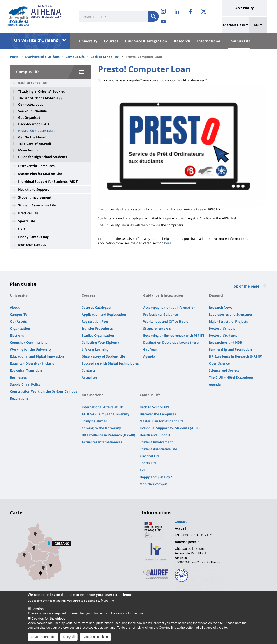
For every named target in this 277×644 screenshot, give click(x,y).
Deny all (69, 640)
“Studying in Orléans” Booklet (41, 91)
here (168, 243)
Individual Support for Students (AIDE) (48, 182)
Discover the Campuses (36, 166)
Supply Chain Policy (25, 384)
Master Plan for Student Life (40, 174)
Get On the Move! (32, 137)
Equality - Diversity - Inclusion (33, 363)
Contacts (89, 370)
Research (182, 41)
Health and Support (34, 189)
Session (38, 612)
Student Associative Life (37, 205)
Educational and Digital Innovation (37, 356)
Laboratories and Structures (231, 314)
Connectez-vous (31, 105)
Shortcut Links (234, 25)
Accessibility (245, 8)
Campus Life (239, 41)
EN (258, 25)
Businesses (18, 377)
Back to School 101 (105, 57)
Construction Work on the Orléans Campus (44, 391)
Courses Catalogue (96, 307)
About (15, 307)
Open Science (219, 363)
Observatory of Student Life (103, 356)
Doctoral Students (223, 335)
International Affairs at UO (103, 407)
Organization (20, 328)
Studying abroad (95, 421)
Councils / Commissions (29, 342)
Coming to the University (101, 428)
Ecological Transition (26, 370)
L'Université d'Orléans (42, 57)
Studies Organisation (98, 335)
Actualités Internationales (102, 442)
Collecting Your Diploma (100, 342)
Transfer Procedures (97, 328)
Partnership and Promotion (230, 349)
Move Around (29, 150)
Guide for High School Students (43, 157)
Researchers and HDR (225, 342)
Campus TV (19, 314)
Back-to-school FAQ (34, 124)
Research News (221, 307)
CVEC (22, 229)
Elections (17, 335)
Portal (15, 57)
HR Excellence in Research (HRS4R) (236, 356)
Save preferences (43, 640)
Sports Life (27, 221)
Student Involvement (35, 197)
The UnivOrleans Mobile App (40, 98)
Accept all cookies (95, 640)
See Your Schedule (32, 111)
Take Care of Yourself (35, 144)
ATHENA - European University (105, 414)
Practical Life (28, 213)
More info (107, 603)
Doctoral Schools (222, 328)
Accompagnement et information (169, 307)
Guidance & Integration (146, 41)
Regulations (19, 398)
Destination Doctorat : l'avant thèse (171, 342)
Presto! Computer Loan (36, 131)
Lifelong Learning (95, 349)
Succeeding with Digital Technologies (110, 363)
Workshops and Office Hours (166, 321)
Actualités (89, 377)
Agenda (149, 356)
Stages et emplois (157, 328)
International (209, 41)
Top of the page (246, 286)
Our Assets (18, 321)
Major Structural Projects (228, 321)
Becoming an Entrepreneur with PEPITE (174, 335)
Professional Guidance (160, 314)
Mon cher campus (32, 245)
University (88, 41)
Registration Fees (95, 321)
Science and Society (224, 370)
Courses (111, 41)
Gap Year (150, 349)
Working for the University (31, 349)
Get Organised (29, 118)
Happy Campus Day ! (34, 237)
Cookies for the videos (48, 621)
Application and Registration (104, 314)
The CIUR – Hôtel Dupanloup (231, 377)
